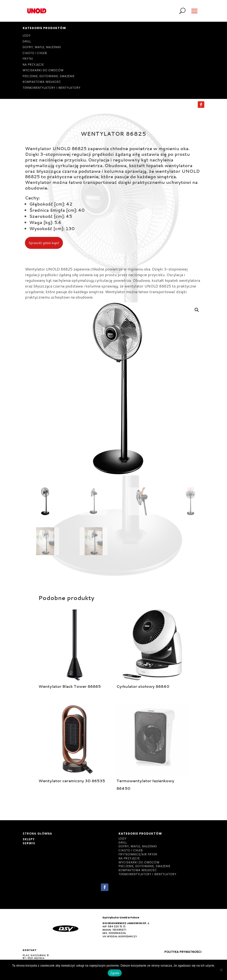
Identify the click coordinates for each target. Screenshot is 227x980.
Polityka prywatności (183, 952)
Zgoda (115, 973)
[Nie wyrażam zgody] (221, 970)
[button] (197, 310)
